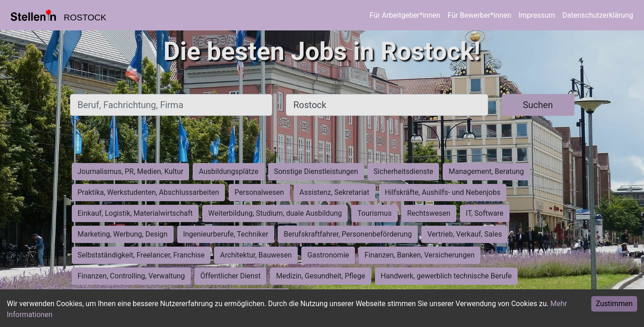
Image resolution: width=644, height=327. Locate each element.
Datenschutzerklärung (598, 15)
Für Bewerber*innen (479, 15)
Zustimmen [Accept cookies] (614, 304)
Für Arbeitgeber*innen (405, 15)
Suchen (538, 105)
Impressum (537, 15)
